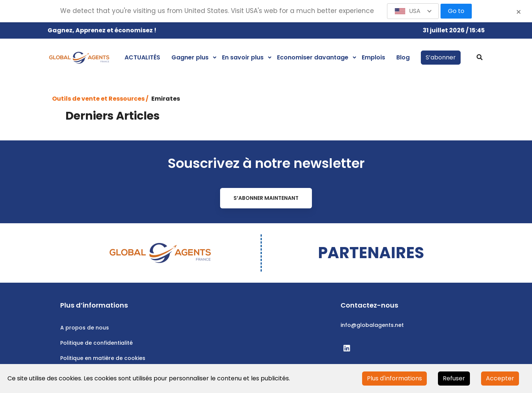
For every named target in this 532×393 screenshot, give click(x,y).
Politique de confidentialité (96, 343)
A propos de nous (85, 328)
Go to (456, 11)
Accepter (500, 378)
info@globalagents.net (372, 325)
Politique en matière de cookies (103, 358)
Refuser (454, 378)
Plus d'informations (394, 378)
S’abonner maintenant (266, 198)
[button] (413, 11)
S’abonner (441, 57)
